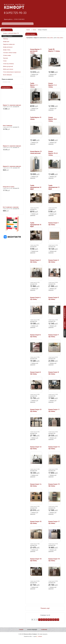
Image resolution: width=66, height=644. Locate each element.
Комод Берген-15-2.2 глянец (53, 153)
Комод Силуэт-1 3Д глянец (54, 224)
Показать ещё (45, 608)
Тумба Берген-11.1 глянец (34, 85)
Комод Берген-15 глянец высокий (36, 152)
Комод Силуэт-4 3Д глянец (35, 298)
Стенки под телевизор (8, 64)
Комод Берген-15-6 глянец (52, 119)
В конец (58, 620)
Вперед (56, 620)
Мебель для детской (8, 66)
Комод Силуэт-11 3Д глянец (54, 410)
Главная (21, 630)
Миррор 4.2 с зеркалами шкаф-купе (12, 146)
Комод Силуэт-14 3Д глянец (36, 485)
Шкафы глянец (7, 50)
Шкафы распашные (8, 47)
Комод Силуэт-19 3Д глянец (54, 560)
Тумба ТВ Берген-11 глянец (54, 50)
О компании (44, 630)
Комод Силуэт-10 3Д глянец (36, 410)
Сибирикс (40, 636)
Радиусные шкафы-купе (9, 44)
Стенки (5, 61)
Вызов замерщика (7, 75)
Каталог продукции (32, 630)
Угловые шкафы (7, 55)
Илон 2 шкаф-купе (8, 126)
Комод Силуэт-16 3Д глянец (36, 522)
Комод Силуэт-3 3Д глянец (54, 261)
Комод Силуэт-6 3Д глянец (35, 336)
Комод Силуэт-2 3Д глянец (35, 261)
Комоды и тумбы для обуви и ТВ (11, 33)
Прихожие (5, 58)
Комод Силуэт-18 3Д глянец (36, 560)
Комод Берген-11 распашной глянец (36, 51)
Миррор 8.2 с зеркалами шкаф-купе (12, 166)
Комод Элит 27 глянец (9, 187)
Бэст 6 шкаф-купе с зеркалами (11, 207)
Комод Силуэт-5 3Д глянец (54, 298)
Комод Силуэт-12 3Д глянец (36, 448)
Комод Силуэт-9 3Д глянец (54, 373)
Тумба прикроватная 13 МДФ (54, 187)
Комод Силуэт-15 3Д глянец (54, 485)
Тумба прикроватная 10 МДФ (36, 187)
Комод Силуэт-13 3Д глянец (54, 448)
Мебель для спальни (8, 69)
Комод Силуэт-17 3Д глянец (54, 522)
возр (48, 38)
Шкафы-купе (6, 42)
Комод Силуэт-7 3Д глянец (54, 336)
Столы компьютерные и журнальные (12, 72)
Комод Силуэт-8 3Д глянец (35, 373)
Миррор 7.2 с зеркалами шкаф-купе (12, 105)
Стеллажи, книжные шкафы (10, 53)
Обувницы (6, 39)
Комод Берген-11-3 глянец (52, 85)
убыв (52, 38)
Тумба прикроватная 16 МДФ (36, 225)
